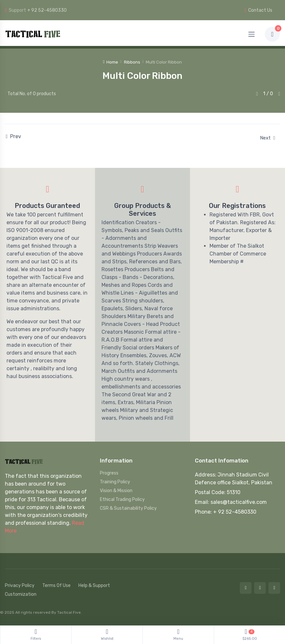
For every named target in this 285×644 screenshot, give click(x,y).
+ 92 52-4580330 (47, 10)
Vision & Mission (116, 491)
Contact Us (258, 10)
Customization (21, 594)
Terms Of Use (56, 585)
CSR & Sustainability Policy (128, 508)
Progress (109, 473)
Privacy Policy (20, 585)
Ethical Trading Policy (122, 499)
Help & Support (94, 585)
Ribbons (132, 62)
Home (111, 62)
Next (267, 138)
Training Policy (115, 482)
